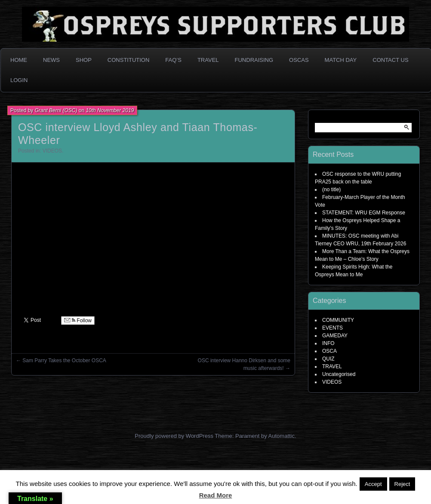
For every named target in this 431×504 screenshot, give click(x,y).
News (51, 60)
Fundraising (254, 60)
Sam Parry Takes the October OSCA (64, 360)
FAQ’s (173, 60)
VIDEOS (52, 151)
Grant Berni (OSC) (56, 110)
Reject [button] (402, 484)
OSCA (329, 351)
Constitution (129, 60)
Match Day (341, 60)
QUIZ (328, 359)
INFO (328, 343)
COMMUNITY (338, 320)
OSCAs (299, 60)
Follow (78, 321)
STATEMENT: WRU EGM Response (364, 213)
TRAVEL (332, 367)
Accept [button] (373, 484)
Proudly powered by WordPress (174, 436)
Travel (208, 60)
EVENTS (332, 328)
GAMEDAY (335, 336)
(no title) (331, 189)
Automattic (282, 436)
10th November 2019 (110, 110)
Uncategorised (339, 374)
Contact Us (390, 60)
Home (19, 60)
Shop (84, 60)
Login (19, 80)
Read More (216, 495)
